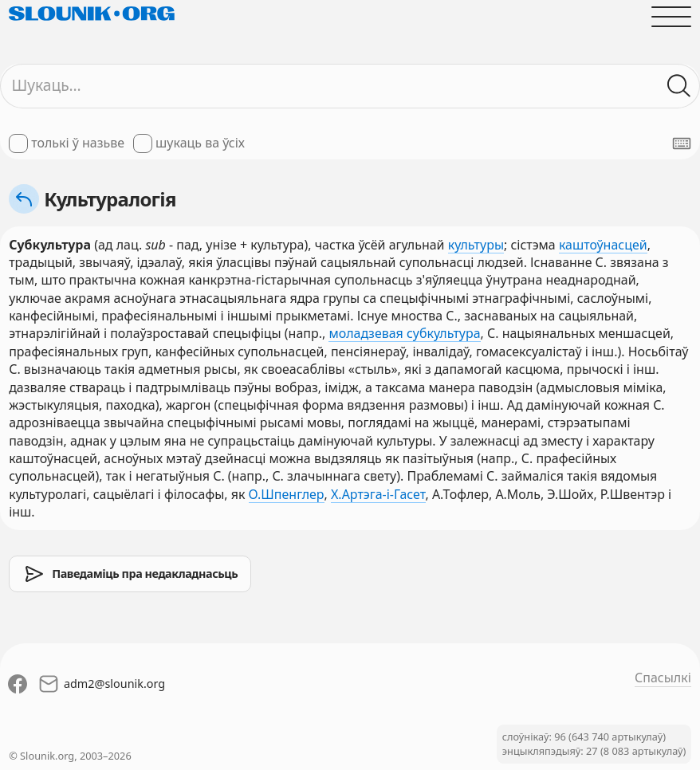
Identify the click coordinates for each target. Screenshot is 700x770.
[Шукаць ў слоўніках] (679, 86)
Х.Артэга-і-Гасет (378, 494)
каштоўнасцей (603, 245)
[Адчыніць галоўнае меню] (671, 17)
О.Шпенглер (287, 494)
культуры (476, 245)
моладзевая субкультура (404, 333)
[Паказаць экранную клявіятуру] (682, 143)
